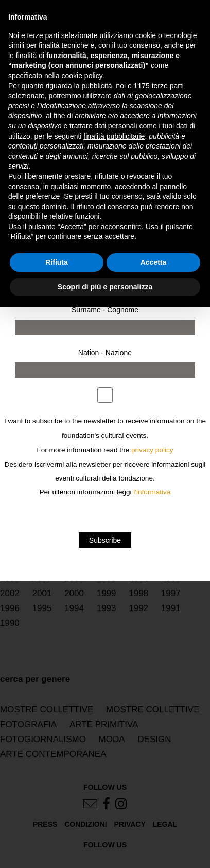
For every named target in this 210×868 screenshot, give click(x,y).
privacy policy (152, 450)
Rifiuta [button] (57, 262)
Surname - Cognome (105, 310)
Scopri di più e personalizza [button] (105, 287)
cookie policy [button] (82, 76)
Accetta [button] (154, 262)
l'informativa (152, 492)
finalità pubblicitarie (114, 136)
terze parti (168, 86)
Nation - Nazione (105, 353)
